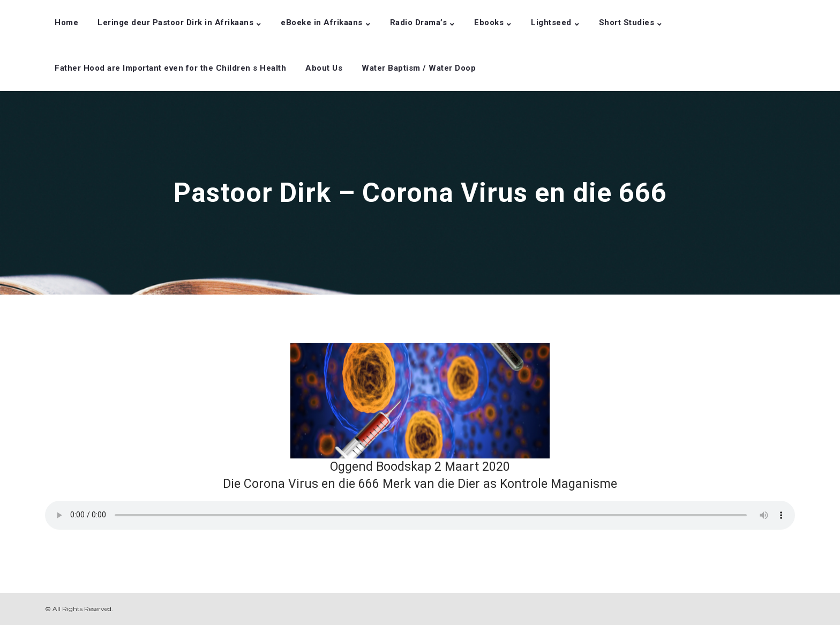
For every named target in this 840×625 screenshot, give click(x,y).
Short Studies (627, 22)
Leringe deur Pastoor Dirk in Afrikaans (175, 22)
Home (66, 22)
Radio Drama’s (419, 22)
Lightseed (551, 22)
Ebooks (489, 22)
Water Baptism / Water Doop (419, 68)
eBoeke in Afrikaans (322, 22)
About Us (324, 68)
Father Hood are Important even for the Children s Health (170, 68)
